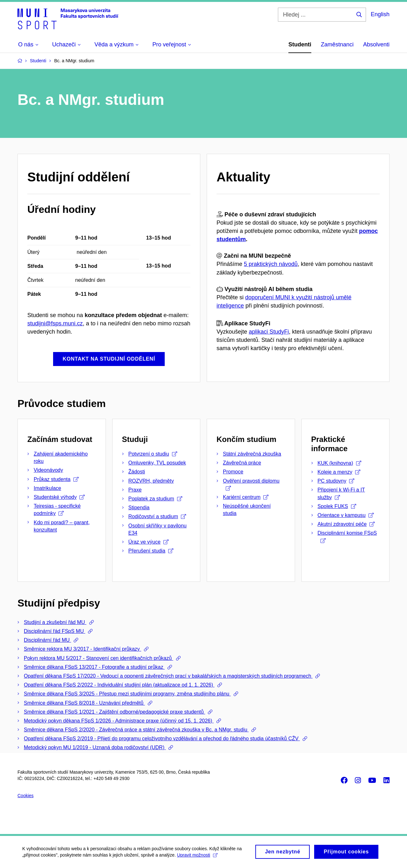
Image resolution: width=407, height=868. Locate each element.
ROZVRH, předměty (151, 481)
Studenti (300, 44)
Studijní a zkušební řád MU (55, 622)
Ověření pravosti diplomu (251, 484)
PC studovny (336, 481)
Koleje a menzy (339, 472)
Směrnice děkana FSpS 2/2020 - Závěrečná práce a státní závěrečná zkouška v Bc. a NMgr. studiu (136, 730)
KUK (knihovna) (339, 463)
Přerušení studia (151, 551)
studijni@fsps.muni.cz (55, 323)
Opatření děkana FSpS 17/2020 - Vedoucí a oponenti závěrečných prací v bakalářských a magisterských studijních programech (168, 676)
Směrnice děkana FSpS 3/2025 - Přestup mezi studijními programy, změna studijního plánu (127, 694)
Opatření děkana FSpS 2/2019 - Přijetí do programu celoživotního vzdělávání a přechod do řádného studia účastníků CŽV (162, 739)
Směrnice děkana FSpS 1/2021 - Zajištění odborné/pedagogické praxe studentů (114, 712)
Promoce (233, 472)
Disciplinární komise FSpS (347, 536)
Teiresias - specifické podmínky (57, 510)
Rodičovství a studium (157, 516)
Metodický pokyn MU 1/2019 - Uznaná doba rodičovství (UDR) (95, 747)
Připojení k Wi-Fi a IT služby (341, 493)
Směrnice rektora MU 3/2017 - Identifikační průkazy (83, 649)
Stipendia (139, 508)
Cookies (26, 796)
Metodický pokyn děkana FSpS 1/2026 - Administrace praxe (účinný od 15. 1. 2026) (119, 721)
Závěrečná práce (242, 463)
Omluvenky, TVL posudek (157, 463)
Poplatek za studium (155, 499)
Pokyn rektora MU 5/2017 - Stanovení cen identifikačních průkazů (99, 658)
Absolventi (376, 44)
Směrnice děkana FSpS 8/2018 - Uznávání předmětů (84, 703)
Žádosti (137, 472)
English (380, 14)
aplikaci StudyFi (269, 332)
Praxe (135, 490)
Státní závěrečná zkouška (252, 454)
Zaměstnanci (337, 44)
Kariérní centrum (246, 497)
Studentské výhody (59, 497)
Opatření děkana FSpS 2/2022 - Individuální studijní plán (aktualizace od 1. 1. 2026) (119, 685)
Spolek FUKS (337, 506)
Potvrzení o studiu (153, 454)
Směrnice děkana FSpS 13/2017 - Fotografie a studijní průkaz (94, 667)
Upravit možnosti (197, 858)
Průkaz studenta (56, 479)
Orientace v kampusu (346, 515)
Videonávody (48, 470)
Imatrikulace (47, 488)
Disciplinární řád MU (47, 640)
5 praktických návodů (271, 264)
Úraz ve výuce (148, 542)
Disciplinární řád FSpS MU (55, 631)
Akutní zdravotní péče (346, 524)
